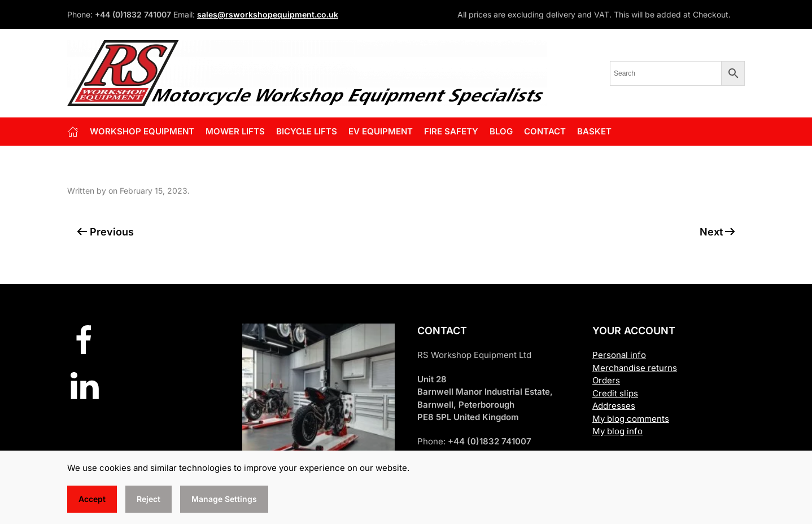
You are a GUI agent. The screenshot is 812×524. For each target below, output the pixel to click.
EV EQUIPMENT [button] (381, 131)
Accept (92, 499)
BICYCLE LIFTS (307, 131)
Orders (606, 380)
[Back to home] (307, 73)
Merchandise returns (635, 368)
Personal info (619, 355)
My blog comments (631, 419)
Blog (501, 131)
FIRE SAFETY (451, 131)
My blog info (617, 431)
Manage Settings (224, 499)
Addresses (614, 406)
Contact (545, 131)
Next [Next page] (718, 232)
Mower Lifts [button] (235, 131)
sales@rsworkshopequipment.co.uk (268, 14)
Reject (149, 499)
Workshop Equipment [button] (142, 131)
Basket (594, 131)
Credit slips (615, 393)
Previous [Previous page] (105, 232)
